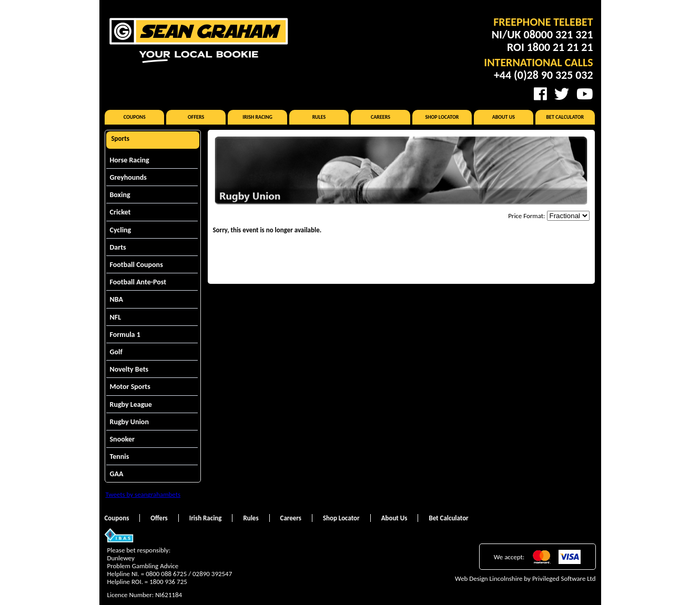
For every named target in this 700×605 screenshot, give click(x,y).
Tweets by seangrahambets (143, 494)
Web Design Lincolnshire (489, 578)
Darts (118, 247)
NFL (116, 317)
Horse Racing (130, 160)
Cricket (120, 212)
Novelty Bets (129, 369)
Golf (116, 352)
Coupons (135, 117)
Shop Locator (442, 117)
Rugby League (131, 404)
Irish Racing (257, 117)
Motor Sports (130, 387)
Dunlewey (121, 558)
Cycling (121, 230)
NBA (116, 299)
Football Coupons (136, 265)
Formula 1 (125, 335)
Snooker (123, 439)
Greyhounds (128, 177)
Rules (319, 117)
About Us (504, 117)
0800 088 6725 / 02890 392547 (189, 574)
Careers (381, 117)
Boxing (120, 195)
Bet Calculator (565, 117)
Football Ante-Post (138, 282)
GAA (117, 474)
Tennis (120, 457)
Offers (196, 117)
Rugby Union (129, 422)
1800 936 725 (168, 582)
